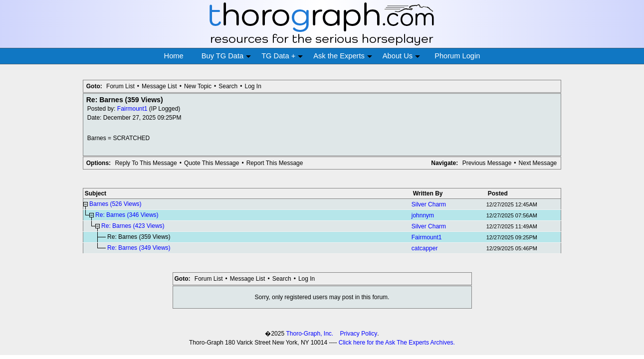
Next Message (538, 163)
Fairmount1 (132, 109)
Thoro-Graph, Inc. (310, 334)
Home (174, 56)
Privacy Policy (359, 334)
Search (228, 86)
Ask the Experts (343, 56)
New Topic (198, 86)
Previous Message (487, 163)
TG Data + (282, 56)
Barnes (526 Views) (115, 204)
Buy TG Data (226, 56)
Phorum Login (457, 56)
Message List (159, 86)
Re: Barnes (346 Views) (127, 215)
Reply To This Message (146, 163)
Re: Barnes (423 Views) (133, 226)
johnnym (423, 215)
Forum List (120, 86)
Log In (253, 86)
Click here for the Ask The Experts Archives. (397, 343)
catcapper (425, 248)
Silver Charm (429, 204)
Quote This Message (212, 163)
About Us (401, 56)
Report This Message (275, 163)
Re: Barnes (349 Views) (139, 248)
